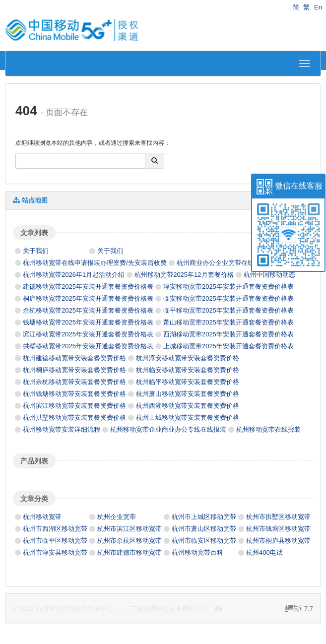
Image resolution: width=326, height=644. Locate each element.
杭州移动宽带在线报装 (268, 429)
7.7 (299, 609)
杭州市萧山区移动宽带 (204, 529)
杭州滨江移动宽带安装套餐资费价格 (74, 406)
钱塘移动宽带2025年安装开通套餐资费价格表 (88, 322)
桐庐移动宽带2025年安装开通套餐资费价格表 (88, 298)
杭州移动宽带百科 (197, 552)
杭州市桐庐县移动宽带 (278, 541)
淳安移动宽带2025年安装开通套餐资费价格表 (228, 287)
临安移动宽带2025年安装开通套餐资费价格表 (228, 298)
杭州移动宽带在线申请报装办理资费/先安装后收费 (95, 263)
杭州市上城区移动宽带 (204, 517)
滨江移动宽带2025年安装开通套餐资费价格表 (88, 334)
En (318, 7)
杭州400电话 (264, 552)
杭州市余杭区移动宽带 (130, 541)
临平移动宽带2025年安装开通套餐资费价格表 (228, 310)
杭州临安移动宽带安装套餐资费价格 (188, 370)
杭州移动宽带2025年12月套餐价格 (184, 275)
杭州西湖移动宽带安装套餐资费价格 (188, 406)
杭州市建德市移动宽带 (130, 552)
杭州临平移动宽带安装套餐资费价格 (188, 382)
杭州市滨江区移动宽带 (130, 529)
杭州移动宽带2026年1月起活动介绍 (74, 275)
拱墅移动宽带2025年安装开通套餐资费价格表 (88, 346)
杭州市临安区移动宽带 (204, 541)
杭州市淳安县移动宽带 (55, 552)
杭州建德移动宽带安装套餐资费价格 (74, 358)
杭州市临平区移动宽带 (55, 541)
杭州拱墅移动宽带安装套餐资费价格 (74, 418)
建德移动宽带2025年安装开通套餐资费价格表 (88, 287)
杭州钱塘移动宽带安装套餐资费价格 (74, 394)
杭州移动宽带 (42, 517)
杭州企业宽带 (117, 517)
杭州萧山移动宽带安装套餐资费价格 (188, 394)
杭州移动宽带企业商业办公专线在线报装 (168, 429)
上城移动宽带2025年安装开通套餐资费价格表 (228, 346)
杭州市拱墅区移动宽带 (278, 517)
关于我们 (36, 251)
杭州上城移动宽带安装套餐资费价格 (188, 418)
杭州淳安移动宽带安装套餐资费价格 (188, 358)
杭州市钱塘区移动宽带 (278, 529)
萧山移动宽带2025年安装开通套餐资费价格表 (228, 322)
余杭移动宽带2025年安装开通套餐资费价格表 (88, 310)
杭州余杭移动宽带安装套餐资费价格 (74, 382)
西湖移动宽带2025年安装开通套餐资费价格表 (228, 334)
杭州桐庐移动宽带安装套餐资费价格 (74, 370)
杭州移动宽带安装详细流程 (62, 429)
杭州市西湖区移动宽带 (55, 529)
